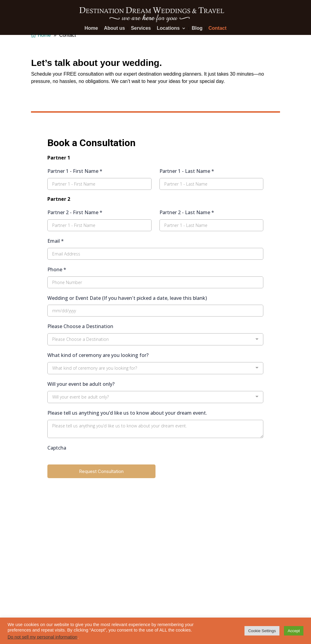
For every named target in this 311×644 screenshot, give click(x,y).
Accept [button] (294, 631)
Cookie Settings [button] (262, 631)
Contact (217, 28)
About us (114, 28)
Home (91, 28)
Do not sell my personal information (43, 637)
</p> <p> (155, 306)
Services (141, 28)
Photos (39, 555)
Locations (168, 28)
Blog (197, 28)
